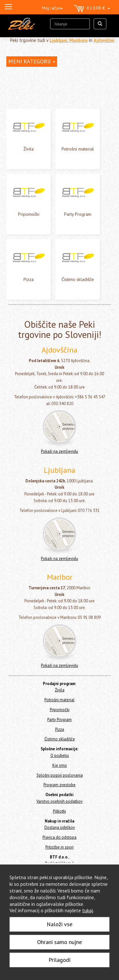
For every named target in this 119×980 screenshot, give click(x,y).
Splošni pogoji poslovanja (60, 775)
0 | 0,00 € (92, 9)
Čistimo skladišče (78, 279)
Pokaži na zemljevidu (60, 451)
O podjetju (60, 756)
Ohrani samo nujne (60, 942)
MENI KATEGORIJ (32, 61)
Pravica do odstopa (60, 837)
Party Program (78, 214)
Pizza (29, 279)
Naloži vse (60, 924)
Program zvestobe (60, 785)
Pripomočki (29, 214)
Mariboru (78, 40)
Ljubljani (58, 40)
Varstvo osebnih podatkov (60, 801)
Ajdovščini (104, 40)
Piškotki (60, 811)
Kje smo (60, 765)
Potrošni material (78, 149)
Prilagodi (60, 960)
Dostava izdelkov (60, 827)
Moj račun (52, 8)
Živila (29, 149)
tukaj (88, 910)
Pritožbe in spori (60, 847)
